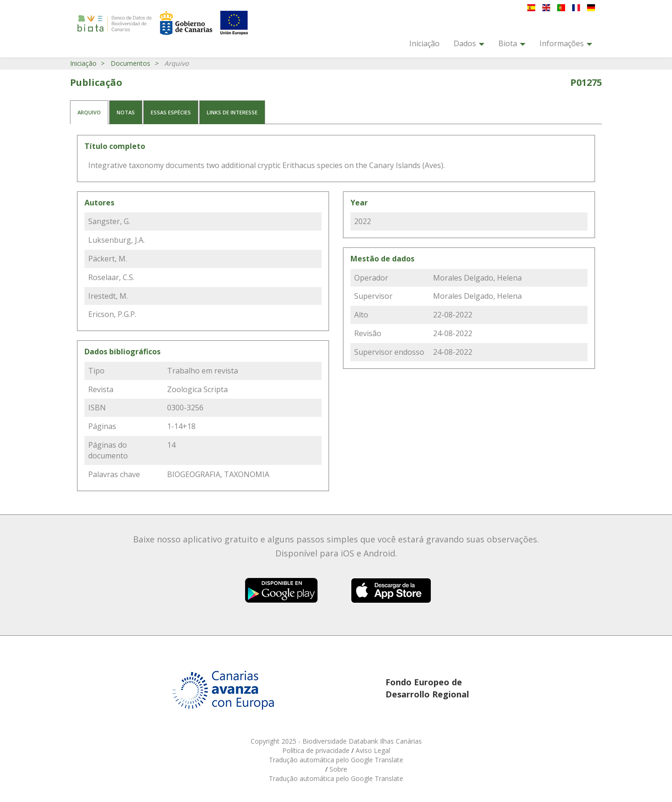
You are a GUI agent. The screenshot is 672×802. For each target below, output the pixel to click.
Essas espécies (171, 112)
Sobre (338, 769)
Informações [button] (566, 43)
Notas (126, 112)
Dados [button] (469, 43)
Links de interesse (232, 112)
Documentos (130, 63)
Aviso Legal (373, 750)
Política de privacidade (317, 750)
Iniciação (424, 43)
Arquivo (89, 112)
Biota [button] (512, 43)
